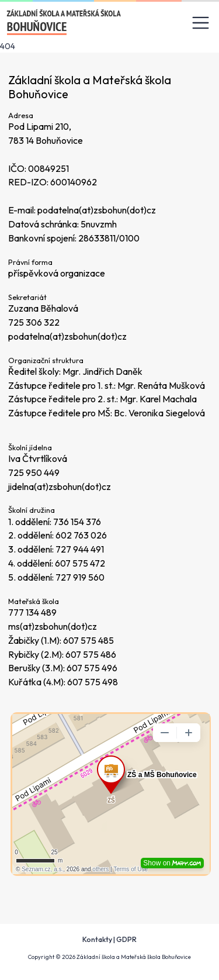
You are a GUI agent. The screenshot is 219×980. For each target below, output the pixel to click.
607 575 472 (80, 563)
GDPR (126, 939)
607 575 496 (92, 668)
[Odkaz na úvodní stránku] (65, 23)
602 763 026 (81, 535)
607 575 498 (93, 682)
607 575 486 (91, 654)
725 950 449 (34, 472)
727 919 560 (80, 577)
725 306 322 (34, 322)
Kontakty (97, 939)
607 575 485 (88, 640)
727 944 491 (80, 549)
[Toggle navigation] (201, 23)
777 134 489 (32, 612)
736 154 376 (77, 522)
